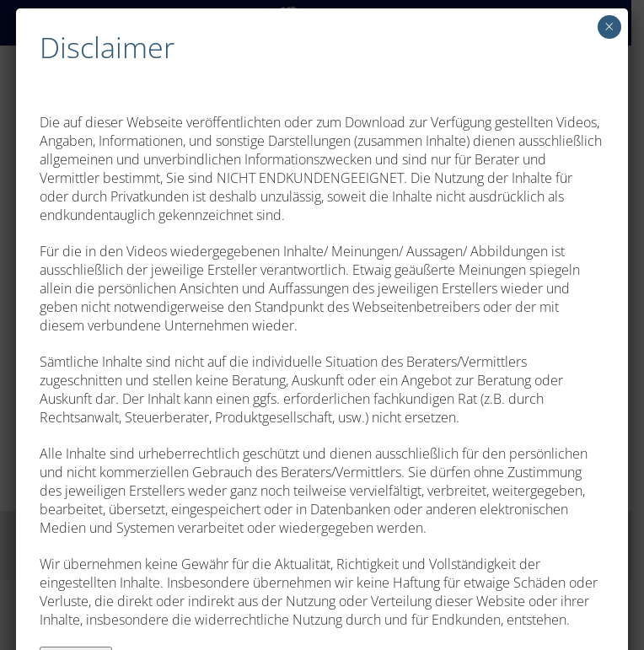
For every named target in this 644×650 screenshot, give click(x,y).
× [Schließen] (609, 27)
